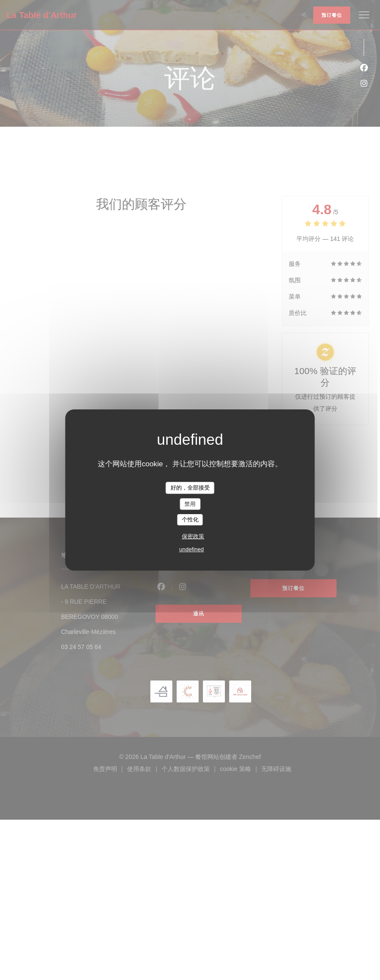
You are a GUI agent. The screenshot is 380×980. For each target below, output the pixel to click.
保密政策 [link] (193, 536)
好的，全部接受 (190, 488)
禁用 (190, 504)
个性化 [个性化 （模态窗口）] (190, 520)
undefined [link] (192, 549)
